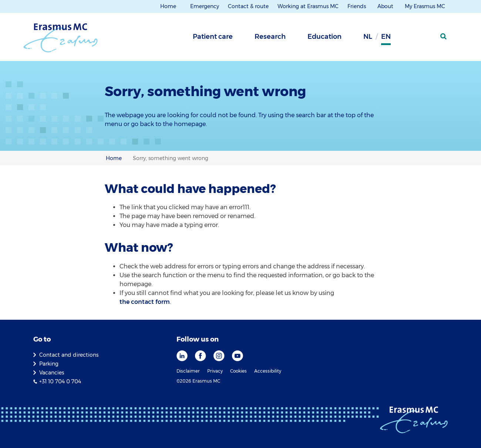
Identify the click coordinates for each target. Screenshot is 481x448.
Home (168, 6)
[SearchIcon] (444, 37)
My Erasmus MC (426, 6)
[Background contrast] (407, 39)
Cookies (238, 371)
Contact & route (248, 6)
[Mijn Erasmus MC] (426, 39)
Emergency (205, 6)
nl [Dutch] (368, 37)
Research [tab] (270, 37)
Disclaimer (188, 371)
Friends (357, 6)
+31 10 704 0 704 (60, 381)
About (386, 6)
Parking (49, 364)
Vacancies (52, 373)
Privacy (215, 371)
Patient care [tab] (213, 37)
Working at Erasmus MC (308, 6)
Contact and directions (69, 355)
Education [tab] (324, 37)
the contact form (145, 302)
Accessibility (268, 371)
